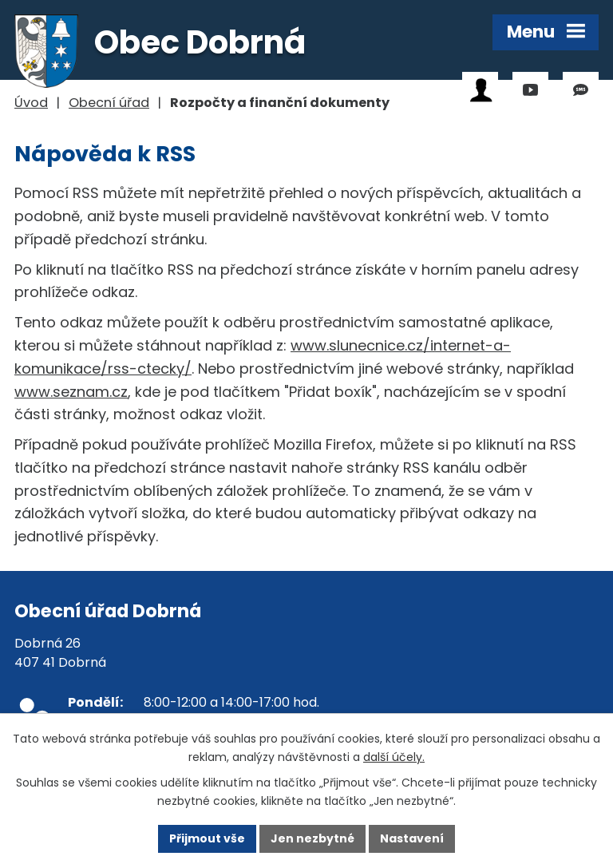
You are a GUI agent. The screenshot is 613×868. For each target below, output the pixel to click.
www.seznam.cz (71, 392)
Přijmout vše (207, 838)
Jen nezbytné (312, 838)
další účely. (394, 757)
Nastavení (412, 838)
